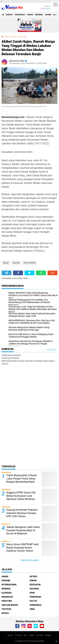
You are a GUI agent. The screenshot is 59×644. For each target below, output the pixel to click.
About (10, 635)
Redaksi (48, 635)
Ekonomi (6, 580)
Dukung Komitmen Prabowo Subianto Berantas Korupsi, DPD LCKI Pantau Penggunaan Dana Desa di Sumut (22, 516)
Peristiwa (7, 601)
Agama (48, 15)
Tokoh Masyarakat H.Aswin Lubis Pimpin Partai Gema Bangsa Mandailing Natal (22, 479)
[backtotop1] (56, 641)
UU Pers (40, 635)
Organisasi (20, 15)
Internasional (9, 585)
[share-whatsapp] (41, 273)
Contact (18, 635)
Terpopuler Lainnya (30, 560)
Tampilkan (51, 350)
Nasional (34, 589)
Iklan (25, 635)
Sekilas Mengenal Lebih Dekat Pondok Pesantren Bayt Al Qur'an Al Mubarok (23, 530)
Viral (32, 609)
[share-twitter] (29, 273)
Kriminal (39, 15)
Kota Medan (22, 37)
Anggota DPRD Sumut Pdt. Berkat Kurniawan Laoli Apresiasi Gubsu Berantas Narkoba (21, 497)
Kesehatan (35, 585)
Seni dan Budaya (10, 605)
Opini (32, 593)
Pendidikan (35, 597)
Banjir (7, 37)
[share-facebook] (18, 273)
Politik (33, 601)
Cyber (32, 635)
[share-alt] (7, 273)
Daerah (9, 15)
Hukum (30, 15)
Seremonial (36, 605)
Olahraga (7, 593)
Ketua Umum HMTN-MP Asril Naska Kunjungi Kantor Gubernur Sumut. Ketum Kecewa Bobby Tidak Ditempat (22, 551)
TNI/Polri (6, 609)
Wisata (5, 613)
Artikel (34, 576)
